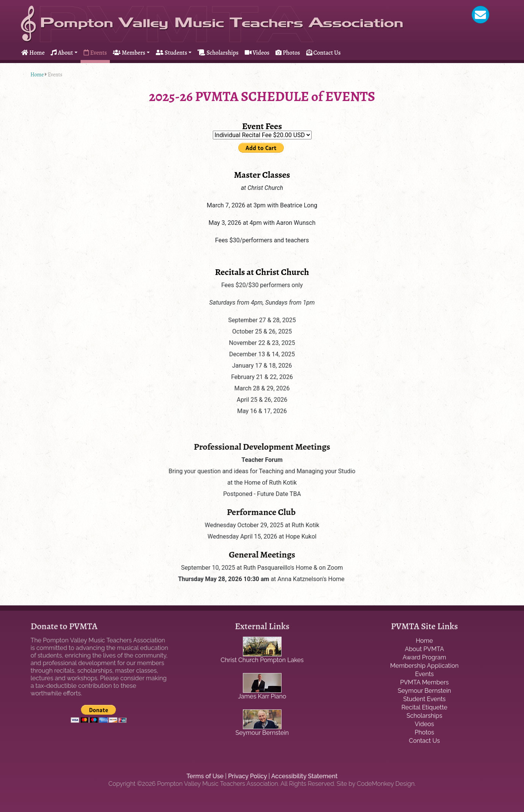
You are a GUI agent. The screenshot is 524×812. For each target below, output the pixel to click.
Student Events (424, 699)
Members (129, 53)
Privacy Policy (248, 776)
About (62, 53)
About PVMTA (424, 650)
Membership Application (424, 666)
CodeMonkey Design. (384, 784)
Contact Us (324, 53)
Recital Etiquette (425, 707)
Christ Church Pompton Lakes (262, 661)
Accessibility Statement (304, 776)
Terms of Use (206, 776)
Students (171, 53)
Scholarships (218, 53)
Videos (257, 53)
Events (95, 53)
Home (33, 53)
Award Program (425, 658)
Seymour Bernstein (262, 732)
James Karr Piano (262, 696)
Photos (288, 53)
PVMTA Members (424, 683)
